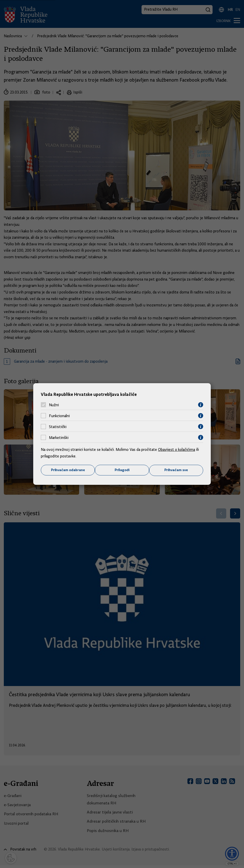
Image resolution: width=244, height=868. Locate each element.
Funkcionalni (59, 416)
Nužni (54, 405)
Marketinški (59, 437)
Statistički (58, 427)
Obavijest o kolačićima (177, 450)
